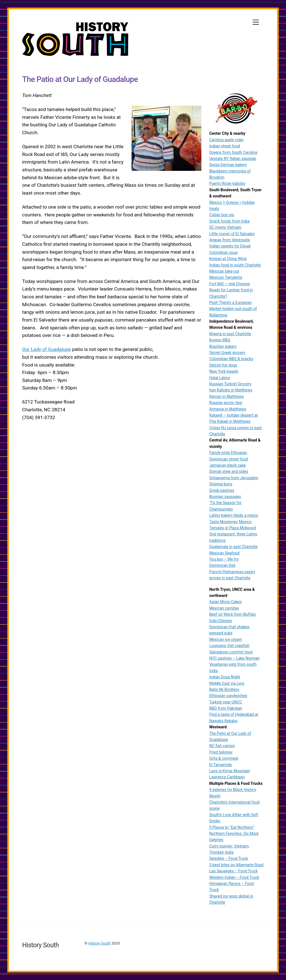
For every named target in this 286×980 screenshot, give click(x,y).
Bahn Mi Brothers (224, 689)
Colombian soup (223, 252)
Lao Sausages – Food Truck (233, 871)
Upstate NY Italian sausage (233, 159)
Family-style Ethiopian (228, 453)
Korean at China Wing (228, 259)
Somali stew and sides (229, 471)
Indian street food (225, 146)
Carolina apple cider (226, 140)
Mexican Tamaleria (226, 277)
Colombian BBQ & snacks (231, 359)
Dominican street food (228, 459)
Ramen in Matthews (227, 396)
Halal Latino (220, 378)
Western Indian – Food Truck (234, 877)
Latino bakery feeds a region (234, 515)
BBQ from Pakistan (226, 708)
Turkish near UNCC (226, 702)
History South (99, 943)
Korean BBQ (220, 340)
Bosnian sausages (225, 497)
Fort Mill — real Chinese (230, 284)
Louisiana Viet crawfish (229, 646)
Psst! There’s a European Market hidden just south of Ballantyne (233, 309)
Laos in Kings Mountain (230, 771)
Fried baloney (221, 752)
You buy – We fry (224, 559)
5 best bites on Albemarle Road (236, 865)
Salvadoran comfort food (231, 652)
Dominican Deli (222, 565)
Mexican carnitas (224, 608)
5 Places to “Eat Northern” (232, 827)
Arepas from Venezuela (229, 240)
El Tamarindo (221, 765)
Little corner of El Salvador (232, 234)
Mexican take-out (224, 271)
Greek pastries (222, 490)
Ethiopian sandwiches (228, 696)
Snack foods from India (229, 221)
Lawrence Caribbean (227, 777)
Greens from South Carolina (233, 152)
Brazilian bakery (223, 346)
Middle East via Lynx (227, 683)
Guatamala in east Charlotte (233, 547)
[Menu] (256, 22)
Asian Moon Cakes (225, 602)
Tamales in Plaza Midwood (233, 528)
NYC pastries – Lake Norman (234, 658)
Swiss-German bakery (228, 165)
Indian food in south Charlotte (235, 265)
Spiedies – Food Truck (228, 858)
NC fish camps (222, 746)
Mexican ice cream (226, 639)
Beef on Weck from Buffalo (233, 614)
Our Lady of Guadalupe (47, 350)
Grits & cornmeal (224, 758)
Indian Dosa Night (225, 677)
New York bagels (224, 371)
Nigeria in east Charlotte (230, 334)
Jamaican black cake (227, 465)
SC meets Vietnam (225, 227)
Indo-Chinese (221, 621)
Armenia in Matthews (228, 409)
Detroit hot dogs (223, 365)
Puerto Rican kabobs (227, 183)
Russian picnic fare (226, 403)
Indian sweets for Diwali (230, 246)
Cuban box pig (222, 215)
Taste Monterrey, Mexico (230, 522)
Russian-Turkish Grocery (230, 384)
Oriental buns (221, 484)
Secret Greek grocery (227, 353)
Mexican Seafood (224, 553)
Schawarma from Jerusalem (234, 478)
